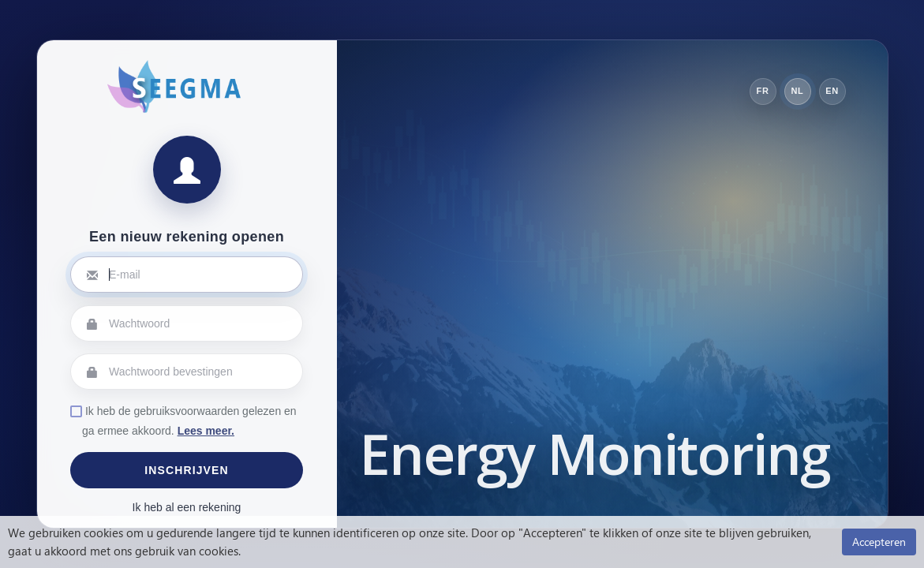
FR (763, 91)
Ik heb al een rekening (187, 507)
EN (832, 91)
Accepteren (879, 542)
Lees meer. (206, 431)
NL (798, 91)
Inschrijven (186, 470)
